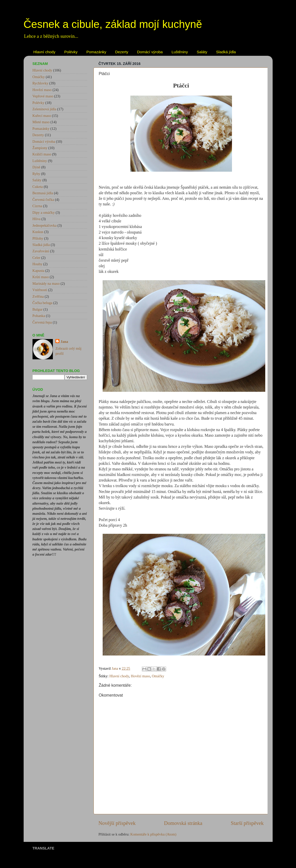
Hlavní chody (44, 52)
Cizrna (37, 206)
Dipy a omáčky (44, 212)
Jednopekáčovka (45, 225)
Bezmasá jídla (43, 193)
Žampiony (40, 148)
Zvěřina (38, 296)
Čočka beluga (43, 303)
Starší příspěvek (247, 823)
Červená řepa (42, 322)
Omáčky (158, 676)
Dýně (36, 167)
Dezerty (122, 52)
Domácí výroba (150, 52)
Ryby (36, 174)
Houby (37, 264)
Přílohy (38, 238)
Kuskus (38, 232)
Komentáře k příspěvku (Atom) (153, 834)
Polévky (71, 52)
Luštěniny (180, 52)
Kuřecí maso (42, 116)
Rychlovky (41, 83)
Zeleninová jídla (44, 109)
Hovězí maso (141, 676)
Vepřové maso (43, 96)
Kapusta (38, 271)
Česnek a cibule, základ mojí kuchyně (113, 24)
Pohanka (39, 316)
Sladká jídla (226, 52)
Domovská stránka (183, 823)
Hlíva (37, 219)
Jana (64, 342)
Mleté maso (41, 122)
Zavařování (41, 251)
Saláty (202, 52)
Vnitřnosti (40, 290)
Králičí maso (42, 154)
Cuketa (38, 187)
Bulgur (38, 309)
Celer (36, 258)
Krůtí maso (41, 277)
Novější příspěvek (117, 823)
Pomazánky (96, 52)
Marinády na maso (46, 284)
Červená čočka (43, 200)
